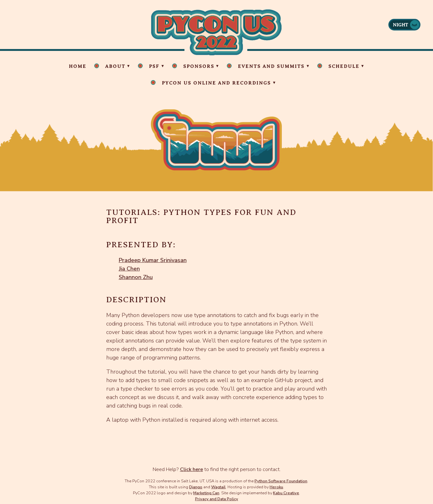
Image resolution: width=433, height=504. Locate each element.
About (115, 66)
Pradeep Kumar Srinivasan (153, 260)
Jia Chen (129, 269)
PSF (154, 66)
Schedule (344, 66)
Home (78, 66)
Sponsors (199, 66)
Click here (192, 469)
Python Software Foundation (281, 481)
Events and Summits (271, 66)
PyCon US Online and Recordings (216, 83)
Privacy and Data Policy (217, 499)
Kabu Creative (286, 493)
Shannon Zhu (136, 277)
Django (196, 487)
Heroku (276, 487)
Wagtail (218, 487)
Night (400, 25)
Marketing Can (206, 493)
